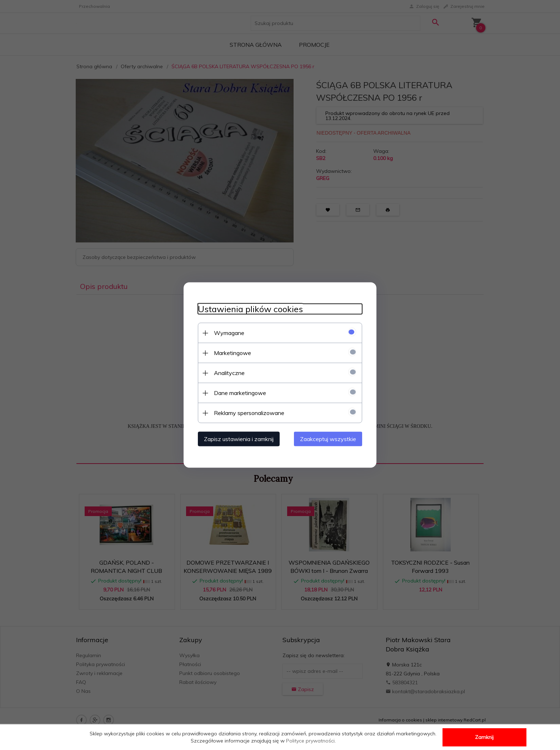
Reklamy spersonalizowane (249, 413)
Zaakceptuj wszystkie (328, 439)
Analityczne (229, 373)
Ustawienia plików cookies (250, 309)
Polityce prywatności (310, 741)
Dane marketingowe (240, 393)
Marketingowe (232, 353)
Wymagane (229, 333)
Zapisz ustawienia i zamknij (239, 439)
